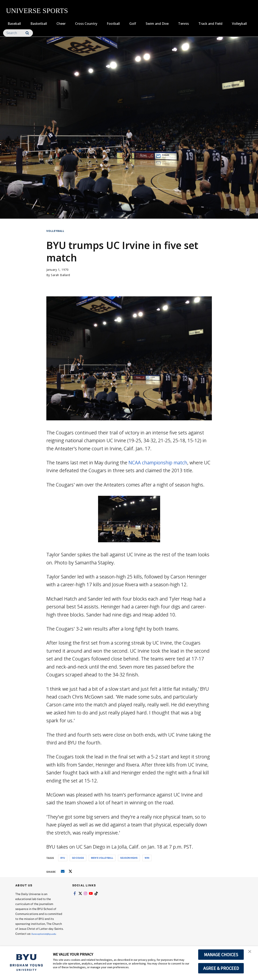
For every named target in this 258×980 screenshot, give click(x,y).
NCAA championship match (158, 463)
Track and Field (210, 24)
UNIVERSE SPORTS (37, 11)
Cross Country (86, 24)
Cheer (61, 24)
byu (63, 858)
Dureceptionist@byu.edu (32, 939)
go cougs (78, 858)
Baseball (14, 24)
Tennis (184, 24)
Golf (133, 24)
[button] (251, 954)
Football (113, 24)
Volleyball (239, 24)
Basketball (39, 24)
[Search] (18, 33)
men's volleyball (102, 858)
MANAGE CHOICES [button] (221, 955)
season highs (129, 858)
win (147, 858)
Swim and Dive (157, 24)
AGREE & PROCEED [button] (221, 968)
